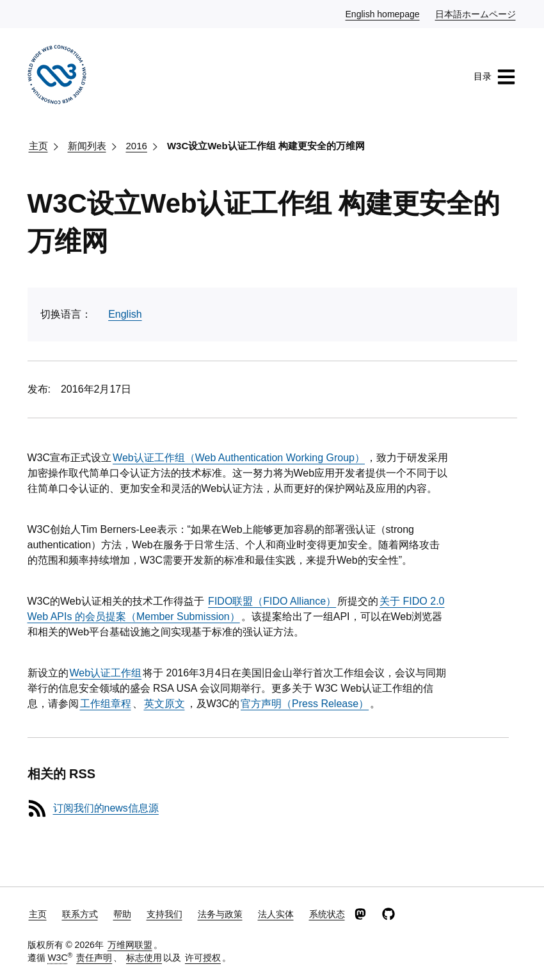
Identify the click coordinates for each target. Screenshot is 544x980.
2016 (137, 146)
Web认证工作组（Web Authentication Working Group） (239, 458)
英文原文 (164, 704)
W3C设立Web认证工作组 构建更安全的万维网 (266, 146)
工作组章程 (106, 704)
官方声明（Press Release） (305, 704)
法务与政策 (220, 914)
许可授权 (203, 958)
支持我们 (164, 914)
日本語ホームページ (476, 13)
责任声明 (94, 958)
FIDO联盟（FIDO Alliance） (272, 601)
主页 (38, 146)
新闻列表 (87, 146)
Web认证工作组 (106, 673)
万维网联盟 (130, 945)
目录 (495, 77)
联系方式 (80, 914)
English (125, 314)
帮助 (122, 914)
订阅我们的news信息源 (106, 808)
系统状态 (327, 914)
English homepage (383, 13)
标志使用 (144, 958)
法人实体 (276, 914)
